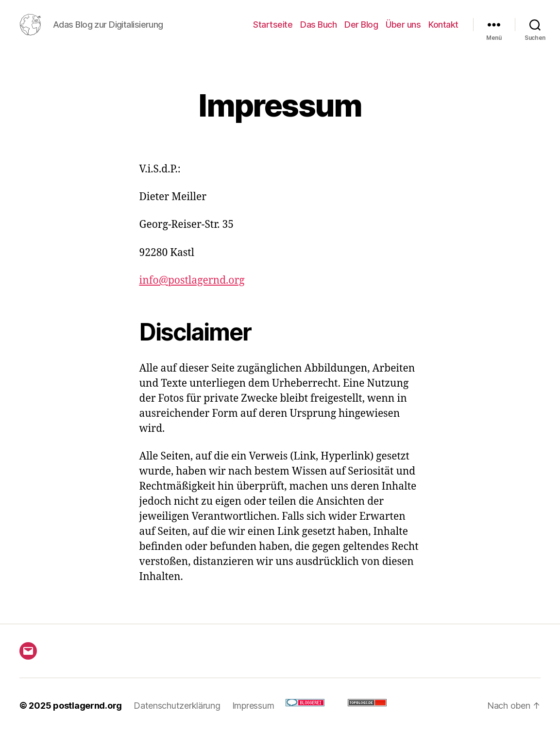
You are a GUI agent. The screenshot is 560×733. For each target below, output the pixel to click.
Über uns (403, 25)
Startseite (273, 25)
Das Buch (318, 25)
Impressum (253, 706)
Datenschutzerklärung (177, 706)
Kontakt (443, 25)
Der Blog (361, 25)
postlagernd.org (87, 706)
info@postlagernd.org (192, 281)
